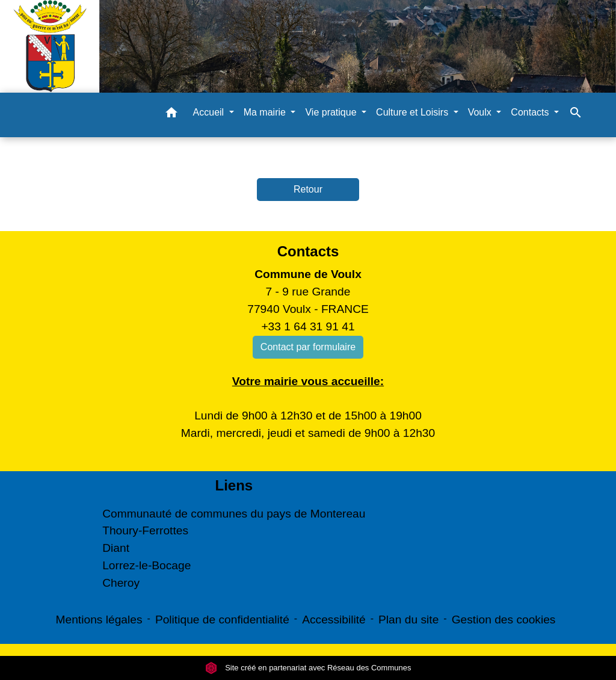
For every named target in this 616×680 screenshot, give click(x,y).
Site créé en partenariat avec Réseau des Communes (308, 668)
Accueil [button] (210, 112)
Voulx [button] (481, 112)
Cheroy (121, 583)
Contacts (308, 251)
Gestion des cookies (504, 620)
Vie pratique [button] (332, 112)
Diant (116, 548)
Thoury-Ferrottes (145, 530)
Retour (308, 189)
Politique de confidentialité (222, 620)
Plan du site (408, 620)
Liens (234, 485)
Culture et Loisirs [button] (414, 112)
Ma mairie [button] (266, 112)
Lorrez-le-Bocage (146, 565)
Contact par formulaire (308, 347)
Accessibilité (334, 620)
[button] (171, 115)
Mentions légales (99, 620)
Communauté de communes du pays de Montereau (234, 514)
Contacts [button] (531, 112)
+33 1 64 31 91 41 (308, 326)
